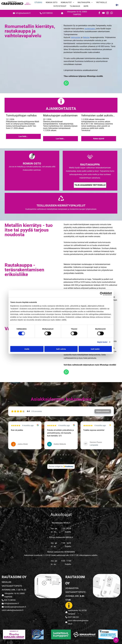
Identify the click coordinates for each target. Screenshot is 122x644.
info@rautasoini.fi (23, 13)
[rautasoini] (14, 634)
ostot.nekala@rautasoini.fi (13, 610)
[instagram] (108, 13)
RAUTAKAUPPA (90, 165)
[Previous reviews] (5, 437)
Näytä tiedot (102, 342)
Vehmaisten (76, 37)
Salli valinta (61, 349)
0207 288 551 (73, 617)
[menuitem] (38, 3)
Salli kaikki (95, 349)
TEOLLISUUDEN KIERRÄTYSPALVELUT (61, 206)
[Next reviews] (117, 437)
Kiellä (27, 349)
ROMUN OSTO (32, 164)
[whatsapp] (112, 13)
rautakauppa (90, 29)
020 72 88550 (10, 600)
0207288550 (47, 13)
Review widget (55, 466)
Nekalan (86, 37)
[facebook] (99, 13)
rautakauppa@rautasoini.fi (15, 607)
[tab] (46, 455)
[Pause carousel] (61, 458)
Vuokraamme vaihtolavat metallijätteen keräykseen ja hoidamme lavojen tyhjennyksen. (61, 209)
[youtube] (103, 13)
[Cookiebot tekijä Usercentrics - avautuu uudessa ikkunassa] (102, 294)
